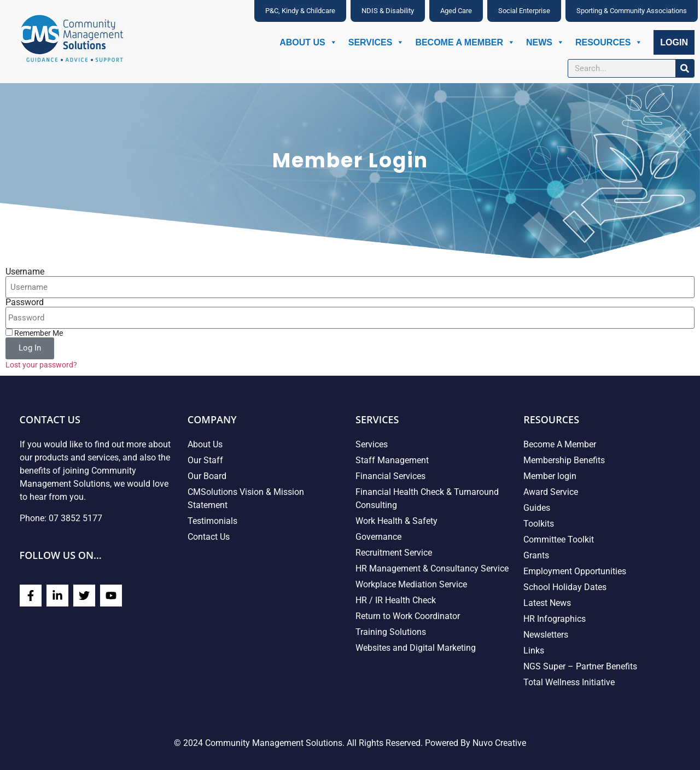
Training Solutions (391, 632)
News (545, 42)
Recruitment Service (394, 553)
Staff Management (392, 460)
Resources (609, 42)
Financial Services (390, 476)
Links (534, 651)
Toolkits (539, 524)
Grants (536, 555)
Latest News (547, 603)
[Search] (685, 68)
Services (377, 42)
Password (25, 302)
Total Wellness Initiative (569, 682)
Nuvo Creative (499, 743)
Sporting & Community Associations (632, 11)
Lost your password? (41, 365)
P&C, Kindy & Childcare (300, 11)
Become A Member (465, 42)
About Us (308, 42)
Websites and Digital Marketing (416, 648)
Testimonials (212, 521)
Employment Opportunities (575, 571)
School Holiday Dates (565, 587)
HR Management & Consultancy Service (432, 568)
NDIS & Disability (388, 11)
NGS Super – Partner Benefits (580, 666)
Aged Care (456, 11)
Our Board (207, 476)
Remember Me (34, 333)
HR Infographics (555, 619)
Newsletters (546, 635)
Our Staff (205, 460)
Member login (550, 476)
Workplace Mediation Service (411, 584)
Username (25, 272)
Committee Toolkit (559, 539)
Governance (378, 537)
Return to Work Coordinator (408, 616)
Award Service (551, 492)
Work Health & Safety (396, 521)
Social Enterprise (524, 11)
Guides (537, 508)
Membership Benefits (564, 460)
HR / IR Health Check (396, 600)
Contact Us (209, 537)
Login (674, 42)
